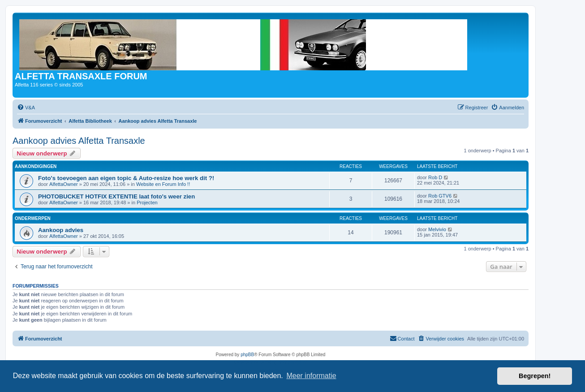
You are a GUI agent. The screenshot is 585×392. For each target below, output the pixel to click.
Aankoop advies (61, 230)
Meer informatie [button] (311, 376)
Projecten (147, 202)
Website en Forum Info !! (163, 184)
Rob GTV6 (440, 196)
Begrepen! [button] (535, 376)
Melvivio (437, 229)
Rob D (435, 177)
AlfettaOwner (64, 184)
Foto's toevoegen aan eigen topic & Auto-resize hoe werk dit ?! (126, 178)
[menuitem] (26, 108)
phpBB (247, 355)
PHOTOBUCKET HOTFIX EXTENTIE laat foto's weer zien (116, 196)
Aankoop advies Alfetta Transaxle (79, 141)
